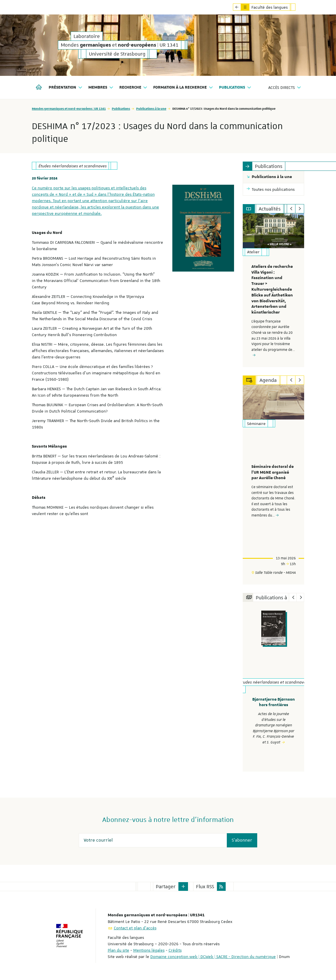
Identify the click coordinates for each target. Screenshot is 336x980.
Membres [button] (101, 88)
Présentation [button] (66, 88)
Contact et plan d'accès (135, 928)
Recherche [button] (134, 88)
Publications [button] (235, 88)
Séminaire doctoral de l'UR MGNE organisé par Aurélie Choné (273, 472)
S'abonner (242, 840)
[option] (274, 290)
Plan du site (118, 950)
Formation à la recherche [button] (183, 88)
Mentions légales (149, 950)
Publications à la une (151, 108)
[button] (183, 886)
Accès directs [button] (285, 88)
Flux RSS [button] (205, 886)
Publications (121, 108)
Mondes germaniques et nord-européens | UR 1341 (69, 108)
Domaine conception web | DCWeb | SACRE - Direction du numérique (213, 956)
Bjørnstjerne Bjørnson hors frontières (274, 702)
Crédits (175, 950)
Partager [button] (166, 886)
